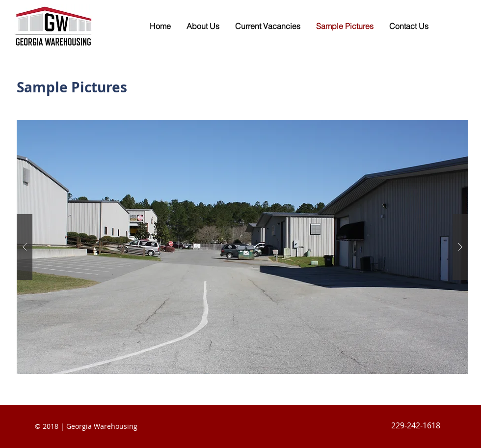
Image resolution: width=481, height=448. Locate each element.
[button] (242, 247)
